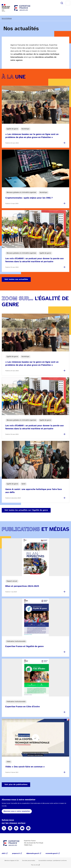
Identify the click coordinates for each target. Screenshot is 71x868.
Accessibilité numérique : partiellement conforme (53, 861)
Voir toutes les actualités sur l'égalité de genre (26, 510)
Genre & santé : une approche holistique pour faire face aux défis (34, 491)
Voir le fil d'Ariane (7, 18)
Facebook (16, 828)
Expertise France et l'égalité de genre (24, 646)
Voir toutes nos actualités (16, 279)
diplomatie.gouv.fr (33, 853)
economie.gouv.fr (52, 853)
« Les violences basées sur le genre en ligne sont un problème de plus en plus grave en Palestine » (32, 136)
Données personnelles (29, 861)
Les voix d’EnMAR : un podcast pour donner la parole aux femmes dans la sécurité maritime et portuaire (35, 260)
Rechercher (62, 3)
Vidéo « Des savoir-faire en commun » (25, 767)
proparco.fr (16, 853)
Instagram (28, 828)
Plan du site (34, 865)
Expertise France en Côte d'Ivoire (22, 707)
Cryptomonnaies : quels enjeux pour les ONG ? (29, 198)
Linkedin (10, 828)
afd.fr (4, 853)
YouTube (22, 828)
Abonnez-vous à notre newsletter (17, 811)
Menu (68, 3)
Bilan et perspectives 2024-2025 (22, 586)
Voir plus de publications (16, 785)
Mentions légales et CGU (12, 861)
